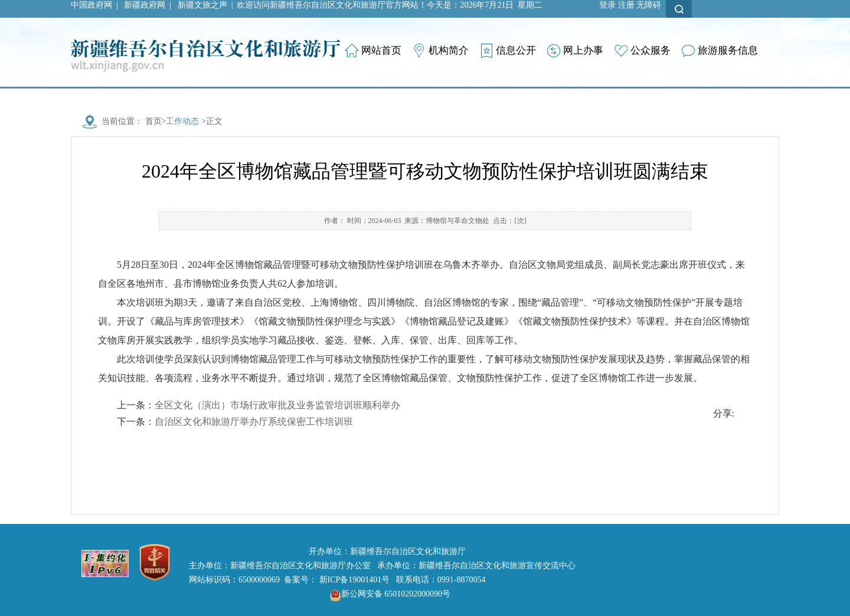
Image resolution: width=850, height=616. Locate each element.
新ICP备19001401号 (355, 580)
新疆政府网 (145, 5)
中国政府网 (91, 5)
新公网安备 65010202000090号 (387, 594)
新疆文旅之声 (202, 5)
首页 (153, 121)
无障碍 (649, 5)
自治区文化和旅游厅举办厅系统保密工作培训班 (254, 422)
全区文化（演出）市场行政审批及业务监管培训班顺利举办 (277, 405)
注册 (626, 5)
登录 (607, 5)
